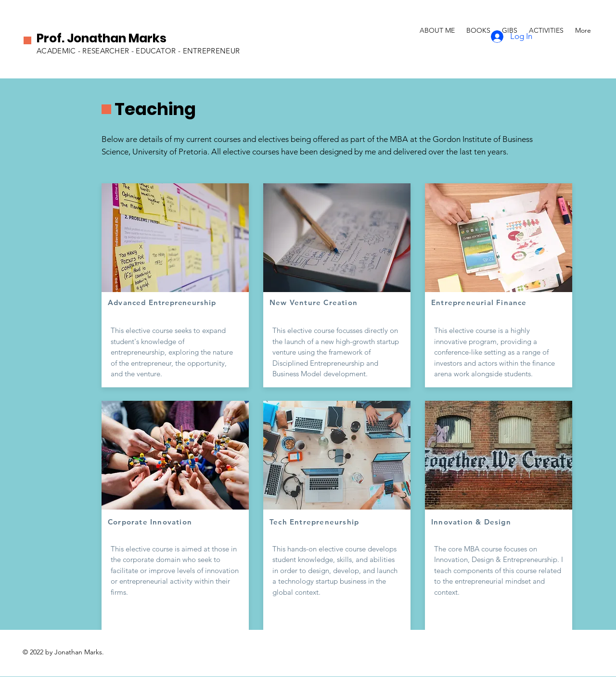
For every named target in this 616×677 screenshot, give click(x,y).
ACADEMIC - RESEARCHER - (86, 51)
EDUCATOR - (159, 51)
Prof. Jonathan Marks (102, 38)
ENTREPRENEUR (212, 51)
